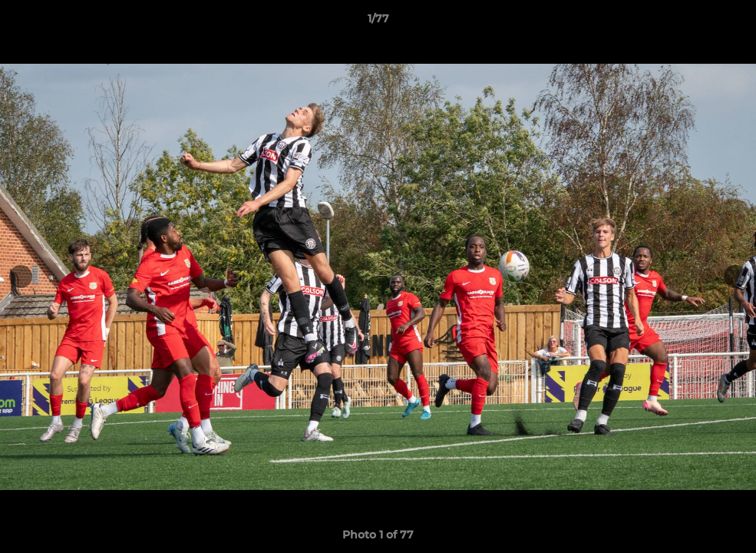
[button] (728, 22)
